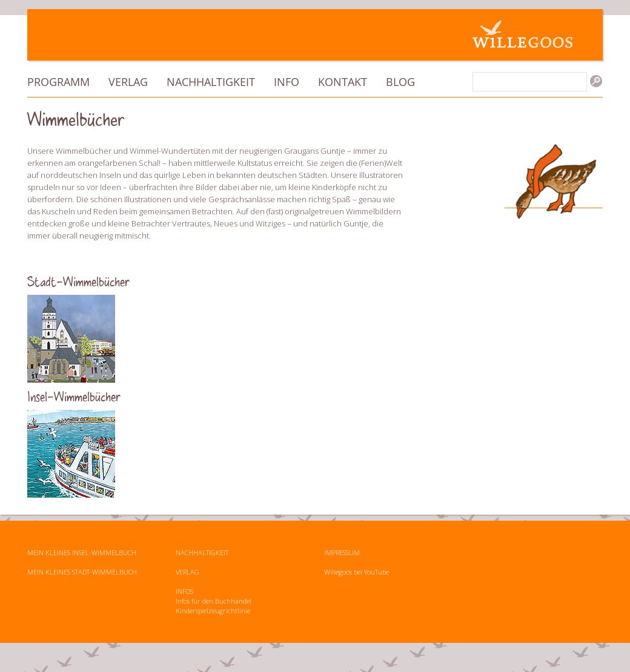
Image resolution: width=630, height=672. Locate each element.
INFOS (184, 591)
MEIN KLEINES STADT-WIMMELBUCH (82, 572)
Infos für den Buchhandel (214, 601)
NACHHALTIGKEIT (202, 552)
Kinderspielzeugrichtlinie (213, 611)
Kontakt (343, 82)
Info (287, 82)
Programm (58, 82)
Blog (400, 82)
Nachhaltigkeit (211, 82)
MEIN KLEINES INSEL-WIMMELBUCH (82, 552)
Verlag (128, 82)
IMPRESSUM (342, 552)
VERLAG (187, 572)
